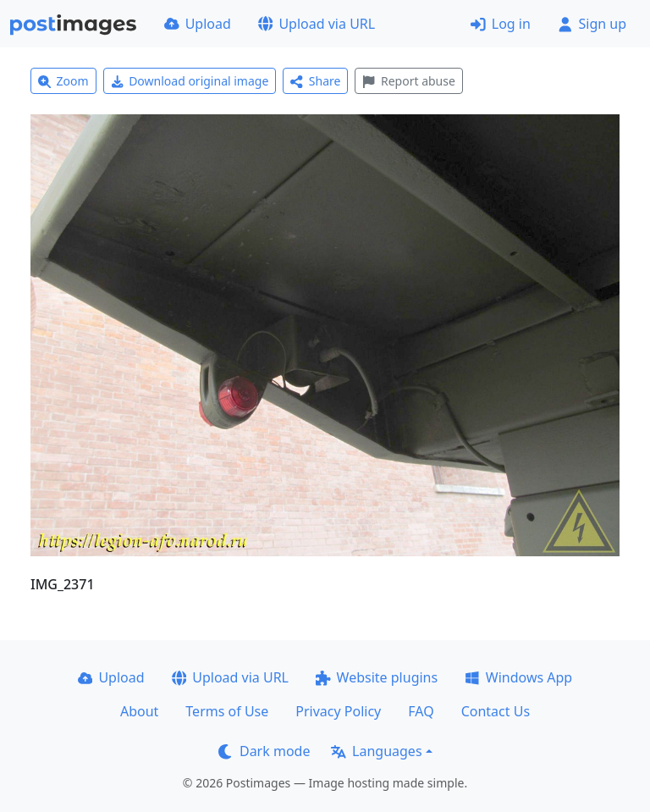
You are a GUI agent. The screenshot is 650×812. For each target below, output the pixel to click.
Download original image (190, 81)
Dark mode (264, 751)
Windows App (518, 677)
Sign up (592, 24)
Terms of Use (227, 711)
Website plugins (377, 677)
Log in (501, 24)
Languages (376, 751)
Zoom (63, 81)
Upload (198, 24)
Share (315, 81)
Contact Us (496, 711)
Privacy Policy (338, 711)
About (139, 711)
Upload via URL (317, 24)
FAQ (421, 711)
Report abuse (408, 81)
